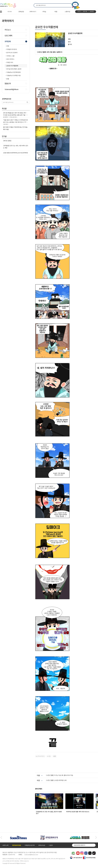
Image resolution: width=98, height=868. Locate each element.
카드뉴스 (8, 30)
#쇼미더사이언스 (40, 756)
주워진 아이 (10, 62)
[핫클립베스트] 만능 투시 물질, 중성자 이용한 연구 (49, 812)
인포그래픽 (8, 36)
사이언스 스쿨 (10, 56)
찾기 (70, 5)
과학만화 (8, 41)
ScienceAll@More (12, 89)
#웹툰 (55, 756)
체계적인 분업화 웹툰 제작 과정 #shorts (78, 812)
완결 (8, 79)
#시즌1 (49, 756)
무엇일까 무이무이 (12, 49)
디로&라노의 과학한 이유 (14, 75)
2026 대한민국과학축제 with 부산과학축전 (16, 153)
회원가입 (85, 12)
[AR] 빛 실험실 (7, 141)
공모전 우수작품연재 (12, 66)
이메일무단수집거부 (30, 845)
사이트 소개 (5, 845)
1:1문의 (51, 845)
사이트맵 (92, 12)
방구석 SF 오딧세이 (12, 53)
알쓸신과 (8, 83)
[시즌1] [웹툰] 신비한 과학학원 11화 (56, 780)
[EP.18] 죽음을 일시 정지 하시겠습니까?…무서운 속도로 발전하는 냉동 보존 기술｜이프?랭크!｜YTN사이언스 (16, 115)
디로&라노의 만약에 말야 (14, 72)
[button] (1, 838)
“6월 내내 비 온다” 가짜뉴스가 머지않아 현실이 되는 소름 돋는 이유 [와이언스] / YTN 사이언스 (15, 122)
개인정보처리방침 (17, 845)
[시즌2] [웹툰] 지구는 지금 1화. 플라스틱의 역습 (60, 775)
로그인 (79, 12)
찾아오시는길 (42, 845)
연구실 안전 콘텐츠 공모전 (14, 69)
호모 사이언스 (10, 59)
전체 (8, 46)
